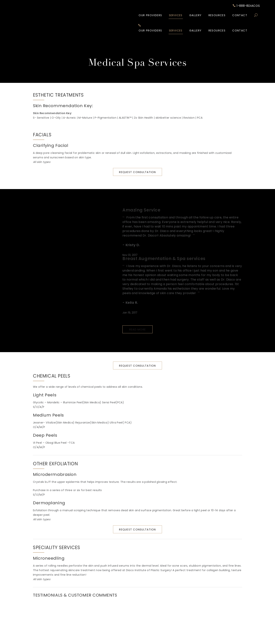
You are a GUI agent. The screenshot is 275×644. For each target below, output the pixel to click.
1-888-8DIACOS (245, 6)
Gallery (196, 16)
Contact (240, 16)
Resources (217, 16)
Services (176, 16)
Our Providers (150, 16)
